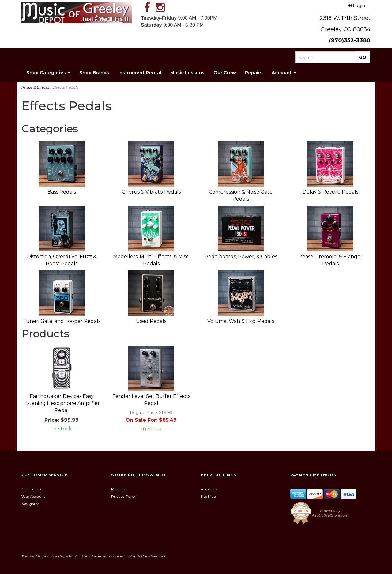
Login (356, 6)
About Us (209, 489)
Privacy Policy (124, 496)
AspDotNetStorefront (148, 556)
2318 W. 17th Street (345, 18)
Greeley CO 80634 (346, 29)
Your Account (33, 496)
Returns (118, 489)
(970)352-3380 (350, 40)
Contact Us (31, 489)
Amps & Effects (35, 87)
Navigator (30, 504)
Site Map (208, 496)
